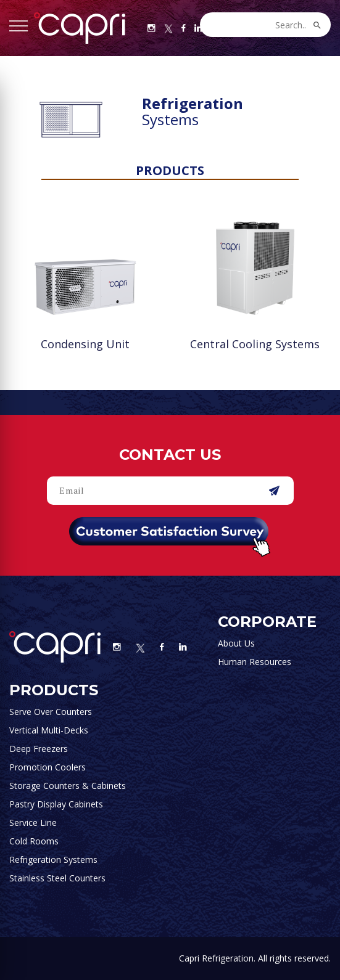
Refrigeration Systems (53, 860)
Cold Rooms (34, 841)
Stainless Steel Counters (57, 878)
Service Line (33, 823)
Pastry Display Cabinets (56, 804)
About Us (236, 643)
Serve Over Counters (51, 712)
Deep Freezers (39, 749)
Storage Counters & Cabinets (68, 786)
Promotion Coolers (48, 767)
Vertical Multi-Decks (49, 730)
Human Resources (255, 662)
